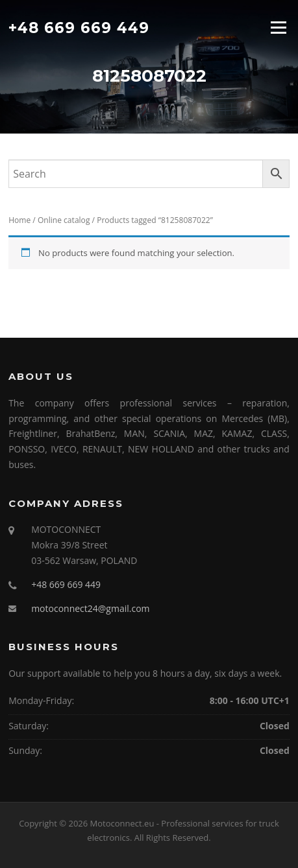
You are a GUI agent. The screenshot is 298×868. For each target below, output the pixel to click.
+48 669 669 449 (79, 27)
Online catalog (64, 220)
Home (19, 220)
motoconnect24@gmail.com (90, 608)
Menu (278, 27)
